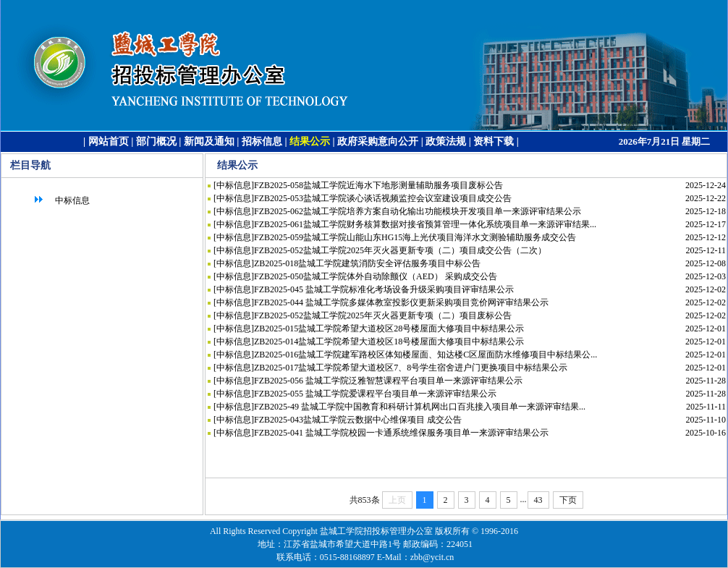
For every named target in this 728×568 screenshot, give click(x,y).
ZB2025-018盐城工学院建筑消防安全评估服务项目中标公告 (367, 263)
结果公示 (310, 141)
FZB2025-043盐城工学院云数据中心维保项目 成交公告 (358, 420)
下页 (568, 500)
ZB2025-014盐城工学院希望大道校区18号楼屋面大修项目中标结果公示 (389, 342)
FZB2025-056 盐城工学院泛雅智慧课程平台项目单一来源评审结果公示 (388, 381)
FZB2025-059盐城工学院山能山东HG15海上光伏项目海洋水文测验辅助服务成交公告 (415, 237)
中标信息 (61, 200)
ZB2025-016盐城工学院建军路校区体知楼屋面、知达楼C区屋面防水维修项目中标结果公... (426, 355)
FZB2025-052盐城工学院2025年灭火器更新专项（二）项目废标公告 (383, 315)
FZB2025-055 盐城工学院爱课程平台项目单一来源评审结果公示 (375, 394)
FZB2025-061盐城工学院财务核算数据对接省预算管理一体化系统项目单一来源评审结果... (425, 224)
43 (538, 500)
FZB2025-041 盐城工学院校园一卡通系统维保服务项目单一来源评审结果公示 (401, 433)
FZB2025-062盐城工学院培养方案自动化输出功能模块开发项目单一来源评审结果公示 (418, 211)
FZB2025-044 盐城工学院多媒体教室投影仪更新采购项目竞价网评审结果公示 (401, 302)
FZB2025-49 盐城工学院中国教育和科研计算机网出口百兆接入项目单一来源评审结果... (420, 407)
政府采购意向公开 (378, 141)
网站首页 (109, 141)
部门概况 (156, 141)
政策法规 (446, 141)
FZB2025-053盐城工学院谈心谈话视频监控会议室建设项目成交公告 (383, 198)
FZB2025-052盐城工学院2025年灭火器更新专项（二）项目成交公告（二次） (400, 250)
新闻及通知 (209, 141)
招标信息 (262, 141)
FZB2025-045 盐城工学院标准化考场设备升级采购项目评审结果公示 (384, 289)
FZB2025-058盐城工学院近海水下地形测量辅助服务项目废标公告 (378, 185)
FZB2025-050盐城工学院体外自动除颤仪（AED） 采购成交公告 (376, 276)
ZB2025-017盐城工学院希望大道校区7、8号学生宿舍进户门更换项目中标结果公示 (411, 368)
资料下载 (494, 141)
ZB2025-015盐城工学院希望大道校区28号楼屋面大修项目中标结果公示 (389, 328)
